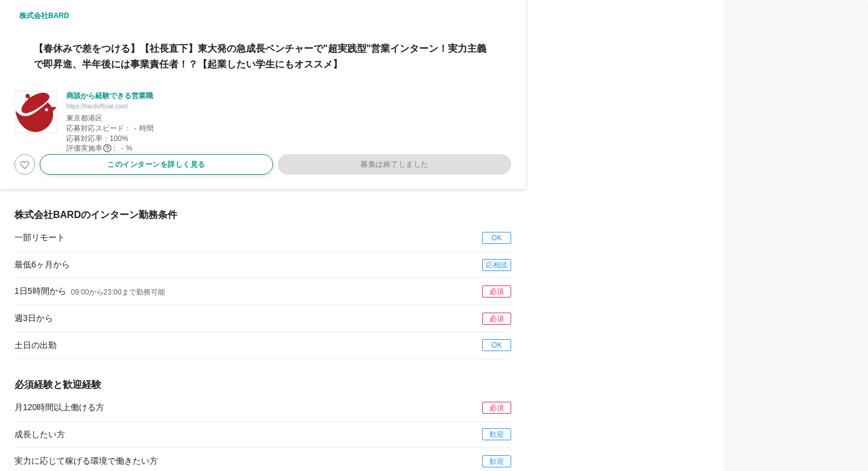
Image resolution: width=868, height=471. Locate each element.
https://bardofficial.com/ (97, 106)
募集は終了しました (395, 164)
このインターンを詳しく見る (156, 164)
